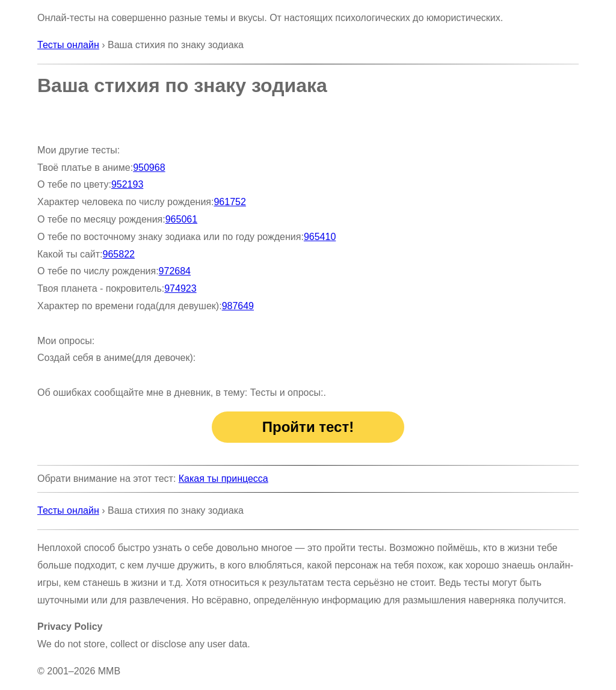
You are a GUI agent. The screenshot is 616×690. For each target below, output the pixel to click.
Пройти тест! (308, 427)
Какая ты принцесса (223, 479)
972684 (175, 271)
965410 (320, 237)
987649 (238, 306)
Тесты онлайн (68, 45)
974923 (180, 288)
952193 (127, 184)
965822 (119, 254)
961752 (229, 202)
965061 (181, 219)
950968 (149, 168)
